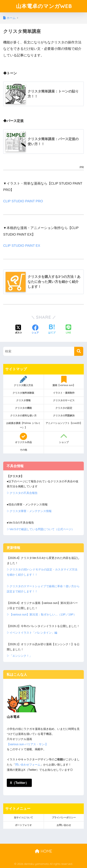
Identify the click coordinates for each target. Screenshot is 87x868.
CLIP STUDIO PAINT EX (22, 246)
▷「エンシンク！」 (19, 656)
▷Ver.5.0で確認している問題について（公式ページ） (41, 529)
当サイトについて (23, 817)
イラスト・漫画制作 (64, 393)
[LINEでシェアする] (68, 330)
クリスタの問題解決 (64, 415)
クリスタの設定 (64, 408)
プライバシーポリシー (64, 817)
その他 (23, 450)
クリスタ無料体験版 (23, 393)
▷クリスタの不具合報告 (22, 493)
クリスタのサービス (64, 400)
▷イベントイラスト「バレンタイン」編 (32, 633)
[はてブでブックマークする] (52, 330)
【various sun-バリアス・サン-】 (27, 744)
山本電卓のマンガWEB (44, 6)
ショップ (64, 438)
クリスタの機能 (23, 408)
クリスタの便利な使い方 (23, 415)
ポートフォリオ (23, 825)
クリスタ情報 (23, 400)
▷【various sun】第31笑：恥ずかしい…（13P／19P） (41, 614)
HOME (43, 851)
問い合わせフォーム (28, 765)
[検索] (79, 351)
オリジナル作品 (23, 438)
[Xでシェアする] (19, 330)
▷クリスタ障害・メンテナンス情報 (29, 511)
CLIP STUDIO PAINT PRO (23, 201)
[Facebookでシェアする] (35, 330)
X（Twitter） (19, 783)
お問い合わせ (64, 825)
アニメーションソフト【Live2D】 (64, 423)
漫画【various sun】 (64, 381)
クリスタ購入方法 (23, 381)
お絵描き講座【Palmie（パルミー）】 (23, 425)
